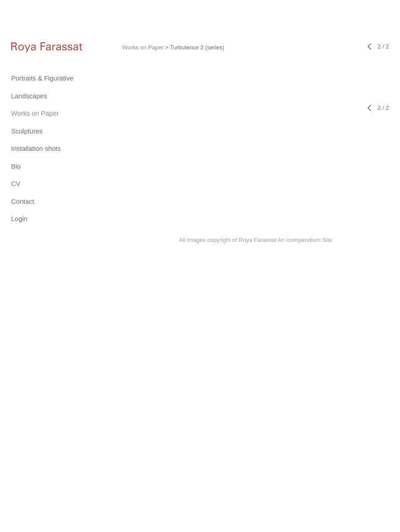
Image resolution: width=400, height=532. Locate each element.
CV (16, 183)
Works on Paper (35, 113)
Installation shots (36, 148)
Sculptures (27, 131)
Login (19, 219)
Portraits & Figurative (42, 78)
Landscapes (29, 96)
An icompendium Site (305, 240)
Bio (16, 166)
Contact (23, 201)
